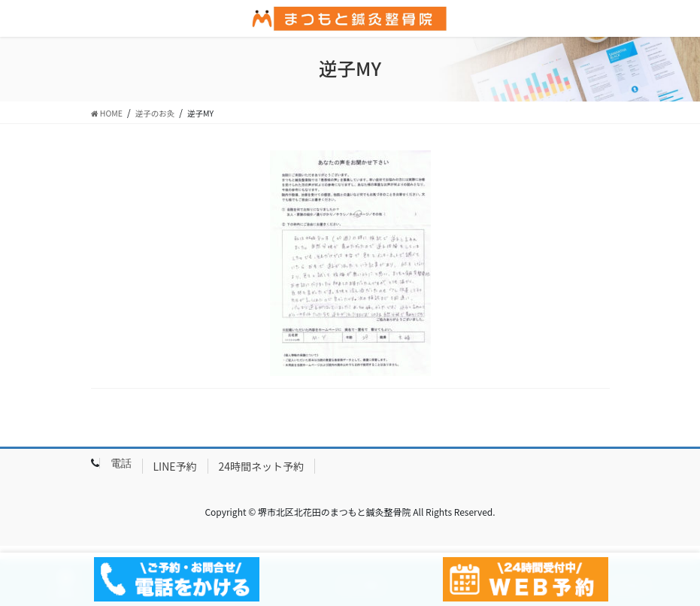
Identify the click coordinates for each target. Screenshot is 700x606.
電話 (121, 463)
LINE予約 (175, 466)
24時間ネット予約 (262, 466)
